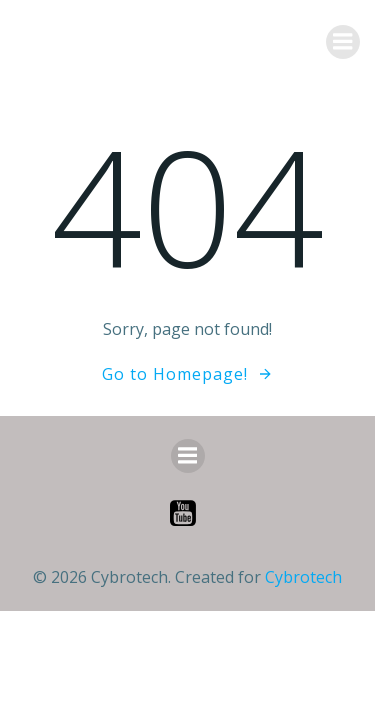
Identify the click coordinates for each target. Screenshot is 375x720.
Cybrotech (303, 577)
